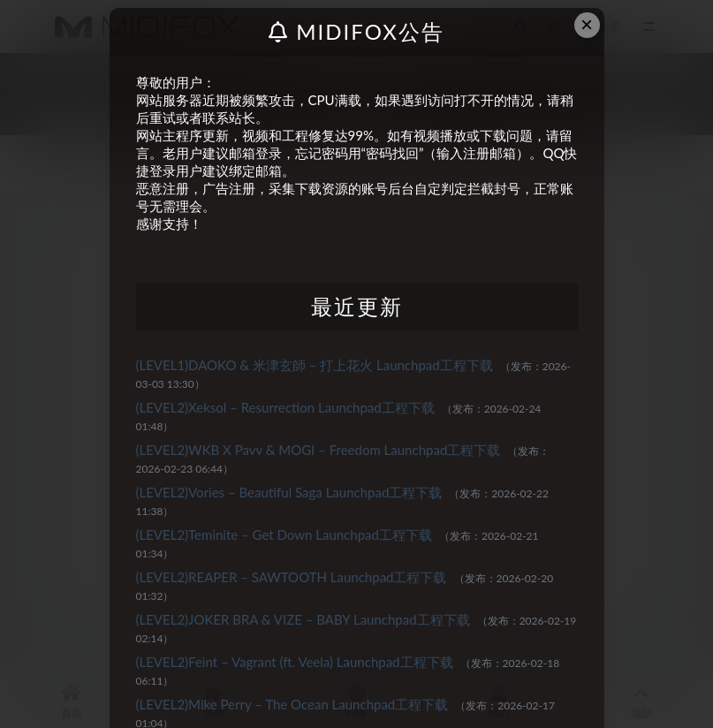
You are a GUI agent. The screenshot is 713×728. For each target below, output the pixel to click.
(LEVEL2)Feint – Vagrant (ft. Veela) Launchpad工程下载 (295, 662)
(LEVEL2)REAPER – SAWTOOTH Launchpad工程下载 (292, 577)
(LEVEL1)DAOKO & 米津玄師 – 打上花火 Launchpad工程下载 (315, 365)
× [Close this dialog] (587, 24)
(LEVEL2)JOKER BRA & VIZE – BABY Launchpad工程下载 (303, 619)
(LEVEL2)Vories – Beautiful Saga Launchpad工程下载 (289, 492)
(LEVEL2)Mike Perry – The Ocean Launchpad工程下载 (292, 704)
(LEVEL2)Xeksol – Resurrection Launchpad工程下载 (285, 407)
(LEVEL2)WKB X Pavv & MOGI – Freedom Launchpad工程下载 (319, 450)
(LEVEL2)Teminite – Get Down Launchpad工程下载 (284, 535)
